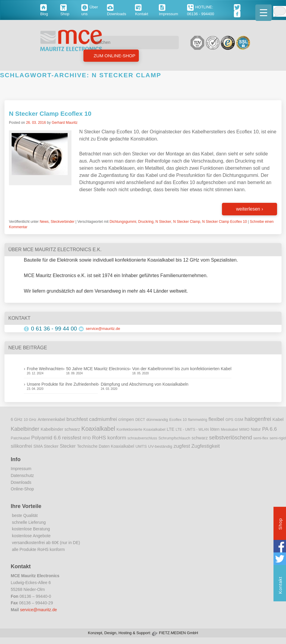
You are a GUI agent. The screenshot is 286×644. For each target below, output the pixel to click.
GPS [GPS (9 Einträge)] (230, 420)
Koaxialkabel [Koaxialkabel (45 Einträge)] (98, 429)
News (44, 222)
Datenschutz (22, 475)
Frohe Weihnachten (45, 369)
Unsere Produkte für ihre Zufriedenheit (62, 384)
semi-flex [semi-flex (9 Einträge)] (261, 438)
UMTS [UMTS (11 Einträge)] (141, 446)
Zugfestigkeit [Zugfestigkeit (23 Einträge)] (205, 446)
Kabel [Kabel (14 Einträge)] (278, 419)
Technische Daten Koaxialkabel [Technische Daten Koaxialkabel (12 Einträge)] (105, 446)
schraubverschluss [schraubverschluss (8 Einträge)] (142, 438)
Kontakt (280, 586)
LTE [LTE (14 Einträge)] (171, 429)
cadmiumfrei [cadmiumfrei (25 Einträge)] (103, 419)
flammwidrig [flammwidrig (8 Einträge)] (198, 420)
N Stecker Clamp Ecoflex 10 (50, 113)
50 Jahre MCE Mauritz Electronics (98, 369)
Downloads (21, 482)
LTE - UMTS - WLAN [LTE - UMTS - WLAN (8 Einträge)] (192, 430)
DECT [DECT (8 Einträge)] (140, 420)
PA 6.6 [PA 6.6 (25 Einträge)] (269, 429)
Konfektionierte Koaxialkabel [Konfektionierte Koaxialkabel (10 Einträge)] (141, 429)
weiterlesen (250, 209)
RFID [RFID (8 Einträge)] (87, 438)
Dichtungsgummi (123, 222)
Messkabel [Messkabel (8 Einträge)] (229, 430)
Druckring (146, 222)
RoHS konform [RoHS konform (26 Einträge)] (109, 438)
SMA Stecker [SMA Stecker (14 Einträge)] (46, 446)
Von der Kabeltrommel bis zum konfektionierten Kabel (182, 369)
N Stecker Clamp (187, 222)
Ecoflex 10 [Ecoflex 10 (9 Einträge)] (178, 420)
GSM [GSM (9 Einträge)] (239, 420)
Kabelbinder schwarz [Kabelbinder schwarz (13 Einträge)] (60, 429)
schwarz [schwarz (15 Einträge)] (200, 438)
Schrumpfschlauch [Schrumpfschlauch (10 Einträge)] (174, 438)
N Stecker (163, 222)
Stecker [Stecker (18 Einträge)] (68, 446)
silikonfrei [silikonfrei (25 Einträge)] (21, 446)
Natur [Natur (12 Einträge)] (256, 429)
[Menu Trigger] (264, 13)
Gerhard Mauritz (64, 123)
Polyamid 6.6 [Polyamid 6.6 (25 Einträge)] (46, 438)
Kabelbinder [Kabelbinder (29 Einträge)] (25, 429)
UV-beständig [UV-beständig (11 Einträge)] (160, 446)
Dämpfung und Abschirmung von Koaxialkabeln (144, 384)
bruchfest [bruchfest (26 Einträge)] (77, 419)
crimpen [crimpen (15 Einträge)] (126, 419)
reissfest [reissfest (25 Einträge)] (72, 438)
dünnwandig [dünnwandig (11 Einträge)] (157, 420)
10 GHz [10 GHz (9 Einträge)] (30, 420)
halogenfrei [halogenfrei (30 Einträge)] (258, 419)
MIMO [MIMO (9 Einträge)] (244, 430)
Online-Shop (22, 489)
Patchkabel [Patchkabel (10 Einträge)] (20, 438)
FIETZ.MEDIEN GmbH (178, 633)
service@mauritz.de (103, 329)
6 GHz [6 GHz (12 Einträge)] (17, 420)
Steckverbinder (63, 222)
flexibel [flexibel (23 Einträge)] (216, 419)
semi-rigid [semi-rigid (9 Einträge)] (278, 438)
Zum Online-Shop (114, 56)
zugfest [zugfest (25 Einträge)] (182, 446)
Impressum (21, 469)
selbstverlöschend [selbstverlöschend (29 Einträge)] (231, 438)
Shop (280, 525)
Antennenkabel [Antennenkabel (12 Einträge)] (52, 420)
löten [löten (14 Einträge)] (215, 429)
